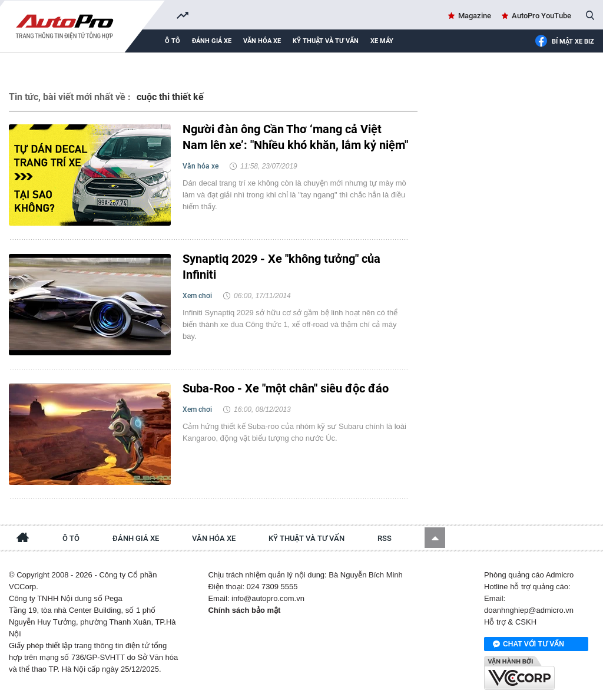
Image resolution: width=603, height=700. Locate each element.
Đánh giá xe (212, 41)
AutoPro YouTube (541, 16)
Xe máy (382, 41)
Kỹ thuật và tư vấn (326, 41)
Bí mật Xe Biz (564, 42)
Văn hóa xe (262, 41)
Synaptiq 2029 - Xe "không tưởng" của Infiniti (281, 267)
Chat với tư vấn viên (529, 645)
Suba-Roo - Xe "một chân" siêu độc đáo (286, 388)
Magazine (475, 16)
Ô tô (173, 41)
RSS (385, 538)
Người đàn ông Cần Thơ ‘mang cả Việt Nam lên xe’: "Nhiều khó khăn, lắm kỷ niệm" (295, 137)
